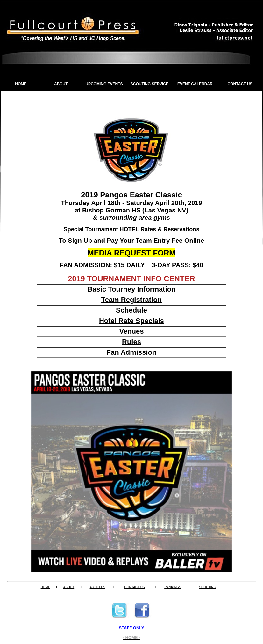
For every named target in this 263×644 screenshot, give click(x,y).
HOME (21, 84)
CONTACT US (240, 84)
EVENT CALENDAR (195, 84)
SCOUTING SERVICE (149, 84)
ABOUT (61, 84)
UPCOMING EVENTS (104, 84)
